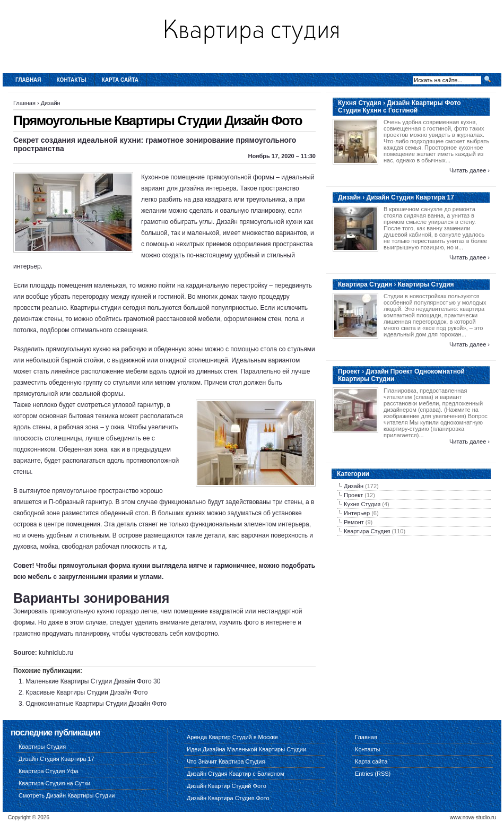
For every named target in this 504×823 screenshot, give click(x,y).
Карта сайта (120, 80)
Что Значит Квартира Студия (226, 761)
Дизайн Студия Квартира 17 (57, 759)
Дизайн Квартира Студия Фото (228, 798)
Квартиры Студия (42, 747)
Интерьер (357, 513)
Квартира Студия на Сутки (54, 783)
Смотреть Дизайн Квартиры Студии (67, 795)
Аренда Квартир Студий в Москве (232, 737)
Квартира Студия (367, 531)
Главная (28, 80)
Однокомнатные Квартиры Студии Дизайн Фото (96, 704)
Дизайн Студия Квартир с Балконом (235, 774)
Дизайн (51, 103)
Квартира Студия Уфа (49, 771)
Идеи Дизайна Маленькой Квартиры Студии (246, 749)
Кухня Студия (362, 504)
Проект (353, 495)
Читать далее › (470, 170)
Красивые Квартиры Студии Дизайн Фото (86, 692)
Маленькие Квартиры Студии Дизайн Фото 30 (93, 681)
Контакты (72, 80)
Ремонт (354, 522)
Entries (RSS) (373, 774)
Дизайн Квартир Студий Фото (227, 786)
